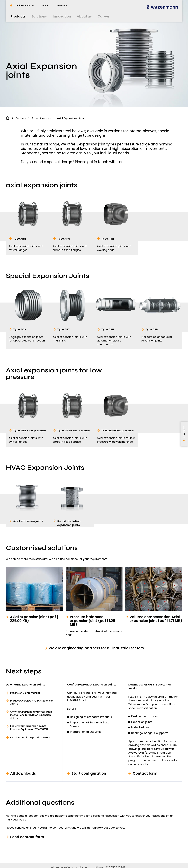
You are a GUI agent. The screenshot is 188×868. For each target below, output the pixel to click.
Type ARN (108, 239)
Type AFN (64, 239)
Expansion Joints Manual (25, 693)
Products (21, 118)
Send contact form (27, 837)
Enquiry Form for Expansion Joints (30, 738)
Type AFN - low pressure (73, 430)
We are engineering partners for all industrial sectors (96, 648)
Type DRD (152, 329)
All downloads (23, 773)
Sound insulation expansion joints (69, 523)
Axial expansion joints (28, 521)
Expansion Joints (42, 118)
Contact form (145, 773)
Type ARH (108, 329)
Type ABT (63, 329)
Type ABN (20, 239)
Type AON (20, 329)
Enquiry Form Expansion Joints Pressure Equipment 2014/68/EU (29, 728)
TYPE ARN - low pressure (117, 430)
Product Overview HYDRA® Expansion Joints (32, 702)
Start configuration (89, 773)
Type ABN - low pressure (29, 430)
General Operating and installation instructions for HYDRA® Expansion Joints (31, 715)
